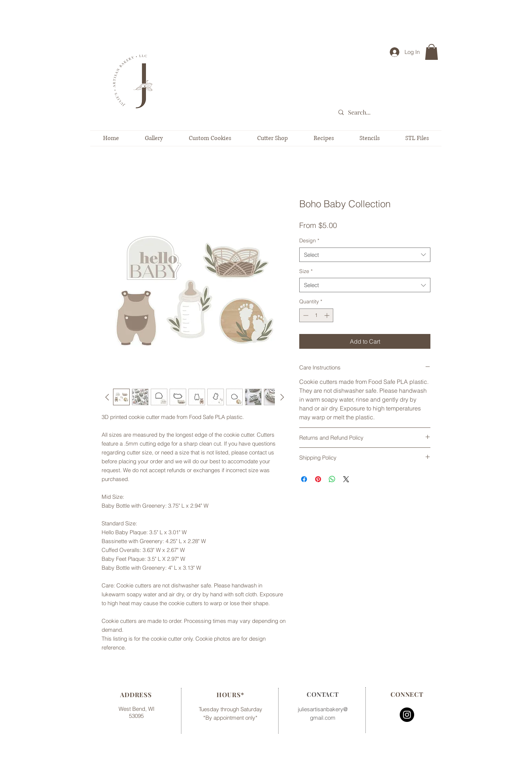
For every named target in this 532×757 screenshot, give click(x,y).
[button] (432, 52)
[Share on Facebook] (304, 479)
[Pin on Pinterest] (318, 479)
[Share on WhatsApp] (332, 479)
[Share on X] (346, 479)
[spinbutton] (316, 315)
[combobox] (365, 255)
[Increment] (328, 315)
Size (306, 271)
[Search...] (390, 112)
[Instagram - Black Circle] (407, 715)
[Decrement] (305, 315)
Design (309, 241)
